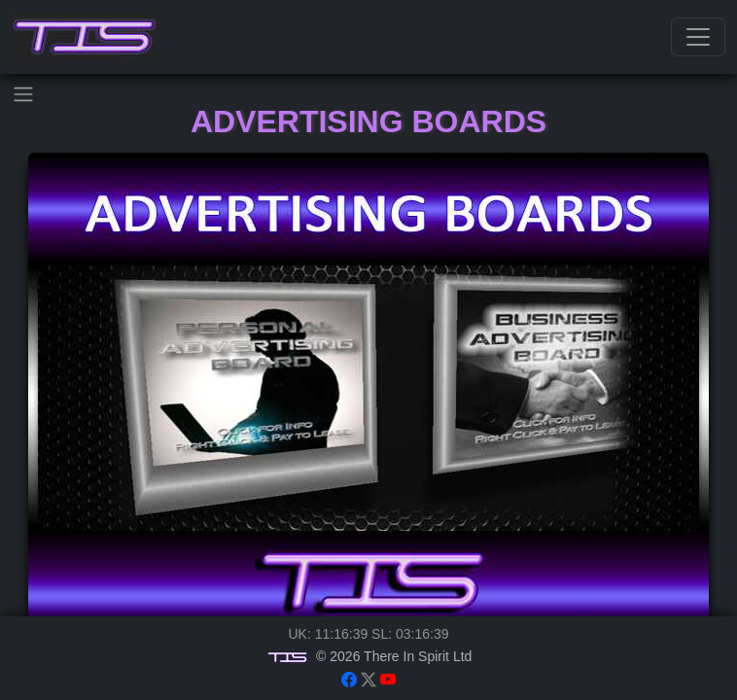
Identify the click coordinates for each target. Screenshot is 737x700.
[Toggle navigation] (698, 37)
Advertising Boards (368, 122)
